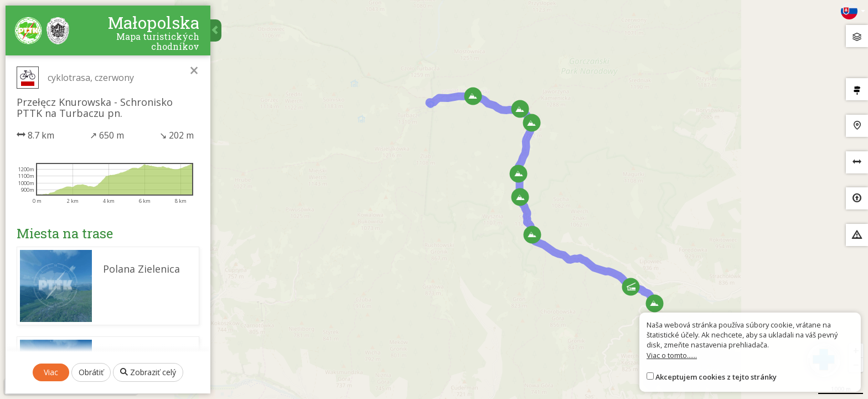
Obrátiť (91, 372)
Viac (51, 372)
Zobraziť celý (148, 372)
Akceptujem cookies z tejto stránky (716, 377)
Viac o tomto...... (672, 355)
